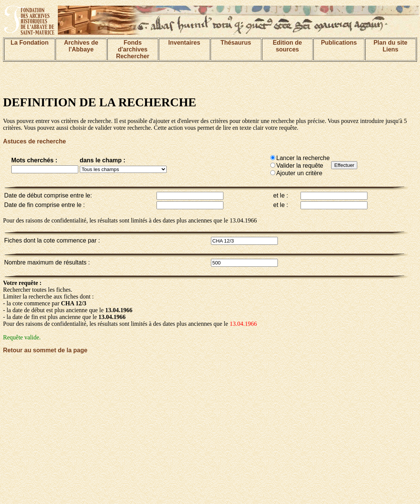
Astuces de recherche (34, 141)
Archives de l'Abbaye (81, 46)
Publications (339, 43)
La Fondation (29, 43)
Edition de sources (287, 46)
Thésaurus (236, 43)
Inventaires (184, 43)
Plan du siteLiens (391, 46)
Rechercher (133, 56)
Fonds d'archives (133, 46)
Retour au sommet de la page (45, 350)
